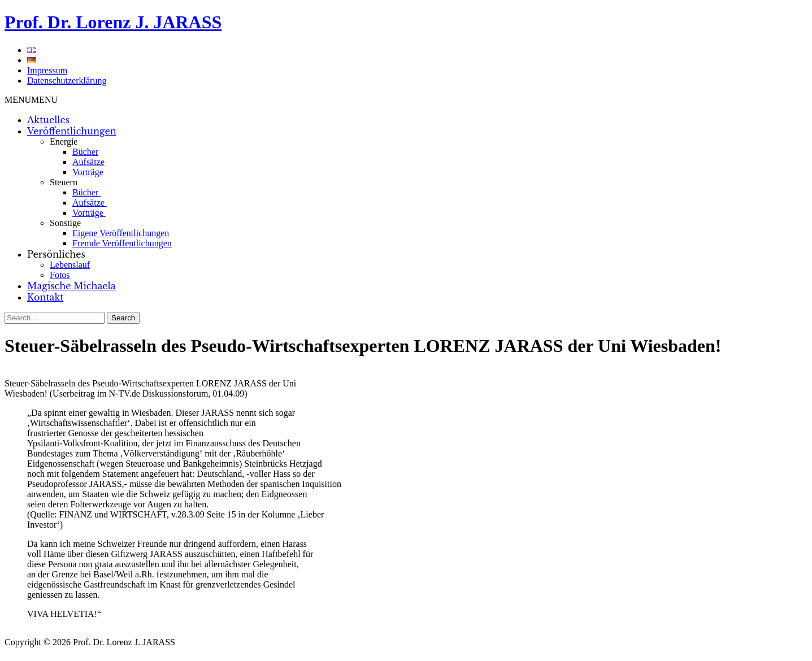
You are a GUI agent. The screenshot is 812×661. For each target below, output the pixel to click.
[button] (31, 100)
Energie (64, 142)
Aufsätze (88, 162)
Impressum (47, 70)
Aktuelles (48, 120)
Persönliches (56, 254)
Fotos (60, 275)
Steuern (64, 182)
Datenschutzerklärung (67, 81)
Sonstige (65, 223)
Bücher (85, 152)
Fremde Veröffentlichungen (122, 243)
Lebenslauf (70, 265)
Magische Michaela (71, 286)
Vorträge (88, 172)
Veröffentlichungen (72, 131)
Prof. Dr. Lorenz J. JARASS (113, 22)
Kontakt (45, 297)
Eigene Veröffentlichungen (121, 233)
